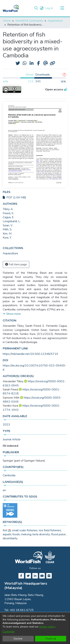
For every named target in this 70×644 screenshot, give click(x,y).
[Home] (11, 8)
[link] (10, 253)
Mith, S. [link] (7, 229)
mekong (26, 534)
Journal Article (12, 439)
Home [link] (7, 21)
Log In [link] (49, 8)
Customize (8, 632)
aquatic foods (11, 534)
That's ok (51, 639)
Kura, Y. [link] (7, 238)
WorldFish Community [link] (29, 21)
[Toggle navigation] (62, 8)
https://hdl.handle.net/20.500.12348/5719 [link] (30, 354)
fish (5, 530)
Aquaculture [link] (55, 21)
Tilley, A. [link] (8, 209)
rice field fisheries (50, 530)
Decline (18, 639)
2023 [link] (6, 425)
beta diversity (41, 534)
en (4, 490)
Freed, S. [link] (8, 213)
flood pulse (58, 534)
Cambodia (9, 475)
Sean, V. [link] (8, 225)
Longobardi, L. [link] (12, 221)
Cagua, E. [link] (8, 217)
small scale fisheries (25, 530)
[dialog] (35, 628)
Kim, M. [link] (7, 234)
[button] (36, 8)
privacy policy (47, 627)
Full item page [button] (16, 264)
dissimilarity (10, 538)
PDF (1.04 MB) (14, 197)
